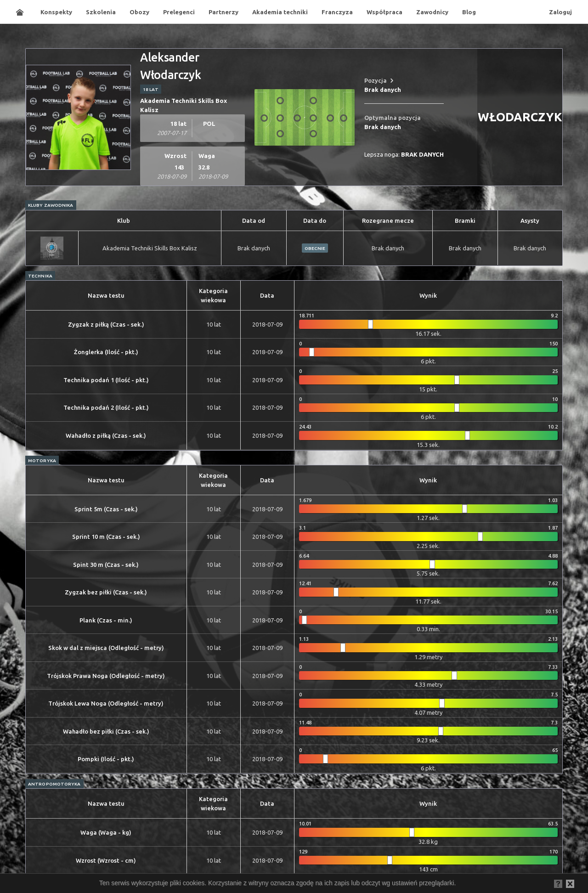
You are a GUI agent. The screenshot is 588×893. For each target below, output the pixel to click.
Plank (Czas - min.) (106, 620)
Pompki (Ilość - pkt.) (106, 759)
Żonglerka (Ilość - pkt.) (106, 352)
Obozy (139, 12)
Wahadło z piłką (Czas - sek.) (106, 435)
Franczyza (337, 12)
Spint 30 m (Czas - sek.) (106, 565)
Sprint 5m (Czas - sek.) (106, 509)
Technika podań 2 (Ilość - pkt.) (106, 407)
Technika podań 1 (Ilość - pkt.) (106, 380)
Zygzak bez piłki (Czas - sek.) (106, 592)
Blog (469, 12)
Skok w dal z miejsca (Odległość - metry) (106, 648)
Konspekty (56, 12)
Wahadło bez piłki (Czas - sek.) (106, 731)
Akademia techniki (280, 12)
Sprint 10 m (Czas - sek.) (106, 537)
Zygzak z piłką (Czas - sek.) (106, 324)
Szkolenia (101, 12)
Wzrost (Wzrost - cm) (106, 860)
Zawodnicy (432, 12)
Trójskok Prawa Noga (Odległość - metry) (106, 676)
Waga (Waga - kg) (106, 832)
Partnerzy (223, 12)
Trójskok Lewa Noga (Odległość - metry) (106, 703)
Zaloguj (560, 12)
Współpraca (384, 12)
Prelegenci (179, 12)
